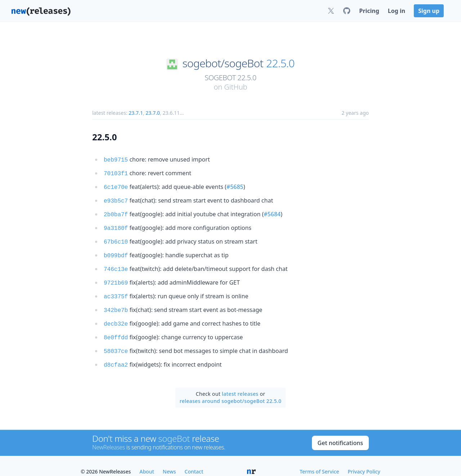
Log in (397, 11)
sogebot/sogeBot (223, 63)
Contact (194, 460)
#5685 (235, 185)
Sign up (429, 11)
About (147, 460)
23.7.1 (136, 113)
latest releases (240, 382)
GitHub (236, 87)
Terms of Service (319, 460)
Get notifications (340, 431)
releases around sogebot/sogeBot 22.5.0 (231, 389)
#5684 (272, 211)
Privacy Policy (364, 460)
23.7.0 (153, 113)
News (169, 460)
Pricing (369, 11)
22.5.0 (280, 63)
